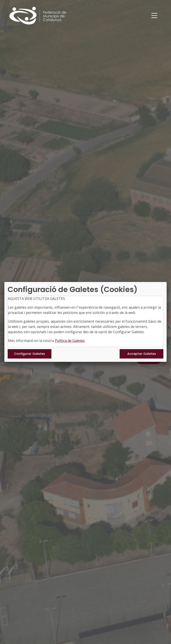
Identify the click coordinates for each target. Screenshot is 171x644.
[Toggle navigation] (154, 16)
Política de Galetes (70, 341)
